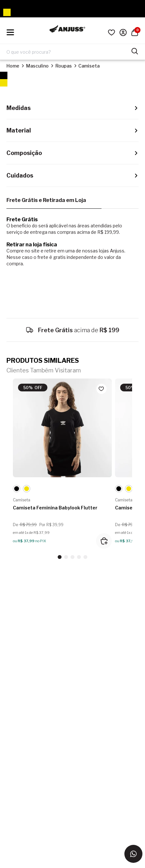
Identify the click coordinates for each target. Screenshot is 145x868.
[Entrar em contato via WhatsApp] (133, 854)
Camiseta (89, 66)
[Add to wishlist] (101, 389)
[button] (60, 557)
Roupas (64, 66)
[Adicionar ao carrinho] (104, 541)
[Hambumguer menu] (10, 32)
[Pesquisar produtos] (135, 50)
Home (13, 66)
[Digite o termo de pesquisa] (69, 52)
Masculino (37, 66)
